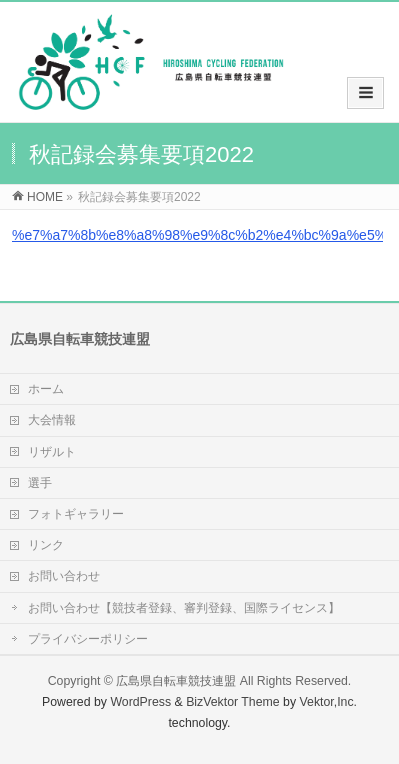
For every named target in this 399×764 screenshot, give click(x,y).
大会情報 (52, 420)
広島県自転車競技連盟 (176, 681)
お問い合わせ (64, 576)
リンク (46, 545)
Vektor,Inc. (329, 702)
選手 (40, 483)
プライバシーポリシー (88, 639)
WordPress (140, 702)
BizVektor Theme (233, 702)
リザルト (52, 452)
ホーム (46, 389)
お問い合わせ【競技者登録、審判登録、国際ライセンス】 (184, 608)
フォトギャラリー (76, 514)
